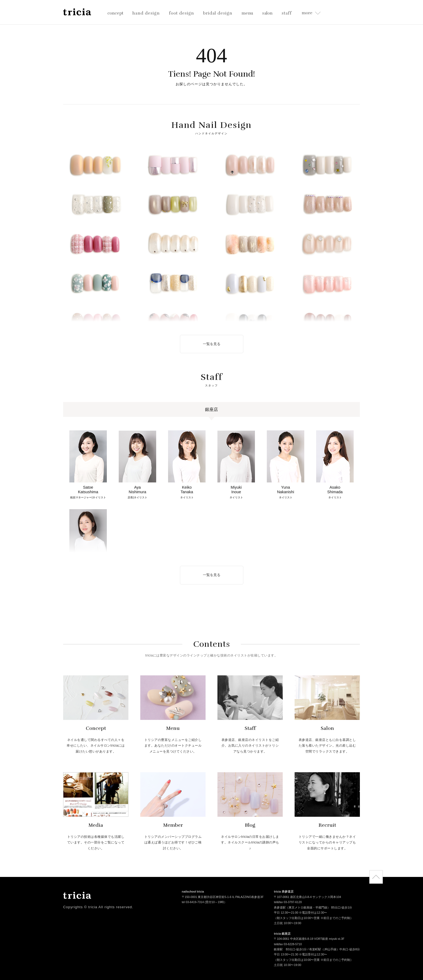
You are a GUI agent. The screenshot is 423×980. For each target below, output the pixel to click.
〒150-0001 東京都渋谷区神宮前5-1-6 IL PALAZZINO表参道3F (223, 897)
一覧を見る (212, 344)
